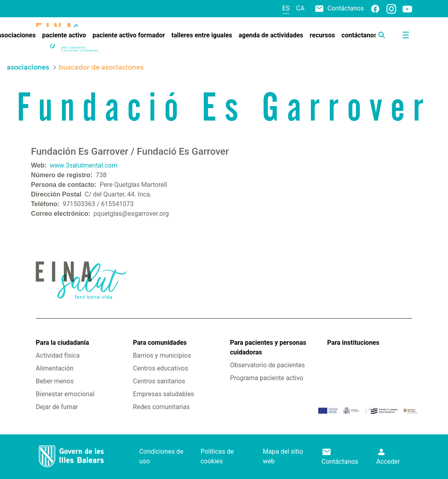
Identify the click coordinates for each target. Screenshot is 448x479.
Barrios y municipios (162, 355)
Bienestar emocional (65, 394)
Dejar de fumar (57, 407)
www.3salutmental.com (84, 165)
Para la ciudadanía (62, 343)
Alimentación (55, 368)
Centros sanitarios (159, 381)
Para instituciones (353, 343)
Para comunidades (160, 343)
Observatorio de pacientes (267, 365)
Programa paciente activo (267, 378)
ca (300, 8)
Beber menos (55, 381)
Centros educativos (161, 368)
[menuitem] (64, 35)
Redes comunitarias (161, 407)
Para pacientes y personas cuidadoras (268, 347)
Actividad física (58, 355)
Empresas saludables (164, 394)
